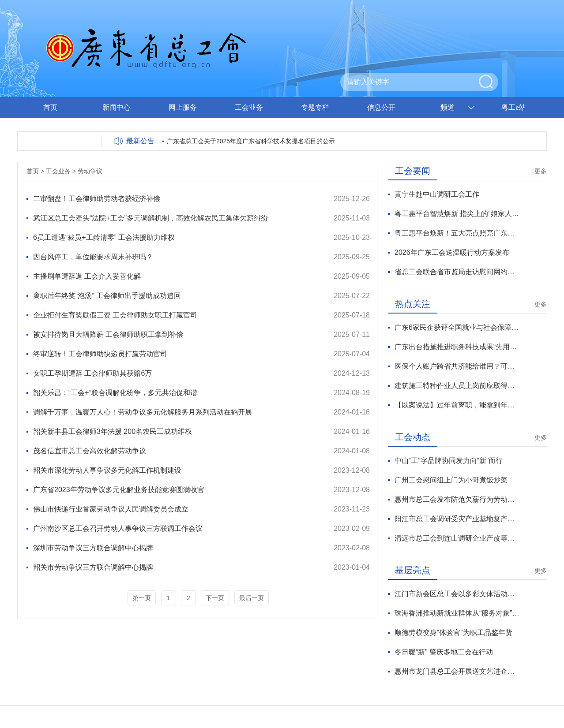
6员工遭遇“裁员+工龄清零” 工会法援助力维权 (104, 237)
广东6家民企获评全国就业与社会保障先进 (457, 327)
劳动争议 (90, 171)
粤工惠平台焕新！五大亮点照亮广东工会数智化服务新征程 (457, 233)
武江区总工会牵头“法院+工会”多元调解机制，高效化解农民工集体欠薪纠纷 (150, 218)
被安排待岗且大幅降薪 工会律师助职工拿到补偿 (108, 334)
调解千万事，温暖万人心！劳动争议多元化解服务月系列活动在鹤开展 (143, 412)
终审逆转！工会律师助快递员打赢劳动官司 (100, 354)
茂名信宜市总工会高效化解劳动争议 (90, 451)
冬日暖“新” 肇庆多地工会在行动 (444, 652)
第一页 (142, 598)
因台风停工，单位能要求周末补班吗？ (93, 257)
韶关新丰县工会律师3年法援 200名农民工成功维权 (113, 431)
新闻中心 (117, 107)
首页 (50, 107)
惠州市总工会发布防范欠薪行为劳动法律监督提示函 (457, 499)
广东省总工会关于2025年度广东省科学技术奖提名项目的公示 (251, 141)
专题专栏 (315, 107)
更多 (541, 171)
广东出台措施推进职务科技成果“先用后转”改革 (457, 347)
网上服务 (183, 107)
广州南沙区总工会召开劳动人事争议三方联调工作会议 (118, 528)
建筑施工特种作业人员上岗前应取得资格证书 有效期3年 (457, 386)
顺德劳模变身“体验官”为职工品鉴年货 (453, 633)
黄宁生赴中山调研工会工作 (437, 194)
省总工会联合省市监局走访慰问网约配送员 (457, 272)
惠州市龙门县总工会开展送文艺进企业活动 (457, 671)
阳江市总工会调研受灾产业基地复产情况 (457, 519)
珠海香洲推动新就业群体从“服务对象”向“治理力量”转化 (457, 613)
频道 (447, 107)
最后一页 (252, 598)
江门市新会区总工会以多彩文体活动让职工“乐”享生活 (457, 594)
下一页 (215, 598)
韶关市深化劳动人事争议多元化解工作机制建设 (107, 470)
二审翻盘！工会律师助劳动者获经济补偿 (97, 199)
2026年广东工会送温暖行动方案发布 (452, 252)
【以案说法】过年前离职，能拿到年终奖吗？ (457, 405)
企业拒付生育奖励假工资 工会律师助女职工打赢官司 (115, 315)
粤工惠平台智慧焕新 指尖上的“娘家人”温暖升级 (457, 214)
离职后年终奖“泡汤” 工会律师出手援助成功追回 (107, 296)
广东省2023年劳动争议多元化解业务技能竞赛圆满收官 (119, 490)
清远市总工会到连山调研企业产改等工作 (457, 538)
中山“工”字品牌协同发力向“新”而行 (449, 461)
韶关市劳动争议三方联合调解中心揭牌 (93, 567)
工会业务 (249, 107)
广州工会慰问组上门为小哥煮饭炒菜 (451, 480)
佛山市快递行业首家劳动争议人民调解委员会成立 (111, 509)
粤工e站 (513, 107)
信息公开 (381, 107)
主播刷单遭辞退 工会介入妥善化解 (87, 276)
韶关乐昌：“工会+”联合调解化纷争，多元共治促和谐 (115, 393)
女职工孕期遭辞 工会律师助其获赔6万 (92, 373)
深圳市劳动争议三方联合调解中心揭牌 (93, 548)
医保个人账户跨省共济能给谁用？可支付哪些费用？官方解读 (457, 366)
